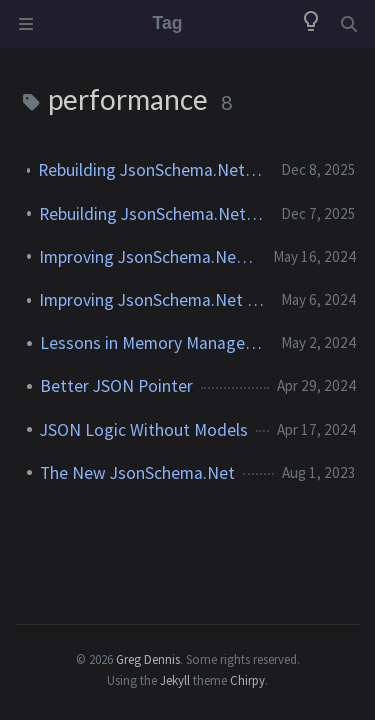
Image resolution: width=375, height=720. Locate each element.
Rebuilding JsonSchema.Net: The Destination (151, 170)
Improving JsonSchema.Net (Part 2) (148, 257)
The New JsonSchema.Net (137, 473)
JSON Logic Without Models (144, 430)
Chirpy (247, 680)
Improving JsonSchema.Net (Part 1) (152, 300)
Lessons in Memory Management (152, 343)
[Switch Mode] (311, 24)
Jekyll (175, 680)
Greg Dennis (148, 659)
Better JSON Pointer (116, 386)
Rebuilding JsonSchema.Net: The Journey (152, 214)
